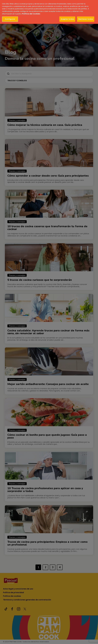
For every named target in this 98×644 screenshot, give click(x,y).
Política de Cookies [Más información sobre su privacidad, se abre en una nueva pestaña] (31, 13)
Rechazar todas (86, 19)
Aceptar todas (67, 19)
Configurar (10, 19)
